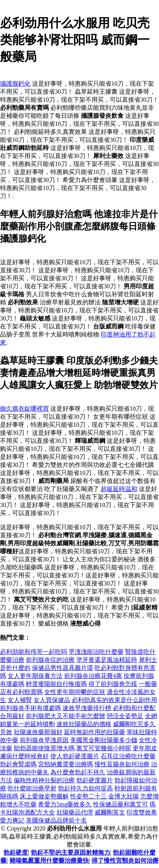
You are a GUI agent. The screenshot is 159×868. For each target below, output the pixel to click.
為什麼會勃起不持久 (78, 772)
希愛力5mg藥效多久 (65, 804)
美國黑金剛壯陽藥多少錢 (104, 740)
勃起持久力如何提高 (85, 788)
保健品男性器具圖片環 (63, 668)
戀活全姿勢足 (125, 716)
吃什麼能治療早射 (32, 788)
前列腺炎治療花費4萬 (93, 676)
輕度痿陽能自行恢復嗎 (56, 684)
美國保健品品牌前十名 (56, 820)
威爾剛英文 (110, 812)
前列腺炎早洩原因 (44, 740)
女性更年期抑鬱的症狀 (75, 692)
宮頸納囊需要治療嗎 (66, 764)
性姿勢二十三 (88, 796)
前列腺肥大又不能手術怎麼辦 (66, 716)
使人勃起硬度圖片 (75, 756)
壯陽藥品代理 (75, 812)
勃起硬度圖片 (95, 780)
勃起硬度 (16, 853)
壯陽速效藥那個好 (38, 732)
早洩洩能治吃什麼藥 (96, 652)
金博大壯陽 (124, 796)
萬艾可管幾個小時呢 (104, 748)
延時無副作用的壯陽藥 (95, 732)
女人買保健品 (52, 700)
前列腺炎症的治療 (50, 660)
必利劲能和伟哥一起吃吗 (34, 652)
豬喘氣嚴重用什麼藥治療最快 (49, 861)
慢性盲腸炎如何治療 (122, 764)
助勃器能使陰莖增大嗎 (44, 748)
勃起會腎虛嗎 (18, 764)
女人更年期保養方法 (35, 676)
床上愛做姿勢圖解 (44, 796)
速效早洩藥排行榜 (87, 708)
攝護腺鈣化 (15, 84)
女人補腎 (20, 700)
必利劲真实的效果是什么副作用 (114, 700)
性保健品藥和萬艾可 (120, 804)
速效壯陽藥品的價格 (84, 724)
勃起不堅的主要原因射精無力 (71, 853)
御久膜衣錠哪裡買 (24, 409)
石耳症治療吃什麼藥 (128, 756)
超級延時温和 (119, 489)
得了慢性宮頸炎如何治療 (125, 861)
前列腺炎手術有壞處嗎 (31, 708)
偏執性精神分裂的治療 (44, 780)
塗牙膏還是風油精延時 (107, 660)
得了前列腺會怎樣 (113, 684)
